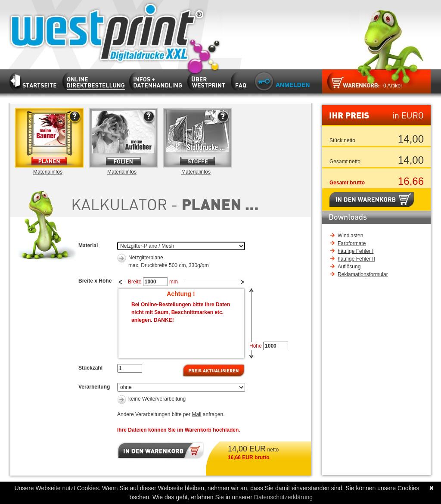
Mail (196, 414)
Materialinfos (48, 172)
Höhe (256, 346)
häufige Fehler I (356, 251)
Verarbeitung (94, 387)
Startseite (101, 31)
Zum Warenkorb (350, 84)
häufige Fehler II (356, 259)
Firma (208, 80)
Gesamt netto (345, 162)
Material (88, 246)
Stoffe (200, 138)
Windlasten (350, 236)
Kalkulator (96, 80)
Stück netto (342, 140)
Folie (126, 138)
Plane (52, 138)
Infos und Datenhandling (158, 80)
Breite (135, 282)
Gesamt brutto (347, 183)
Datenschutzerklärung (283, 497)
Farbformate (352, 243)
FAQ (241, 80)
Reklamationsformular (363, 274)
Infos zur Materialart (71, 154)
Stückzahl (90, 368)
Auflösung (349, 267)
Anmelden (293, 85)
